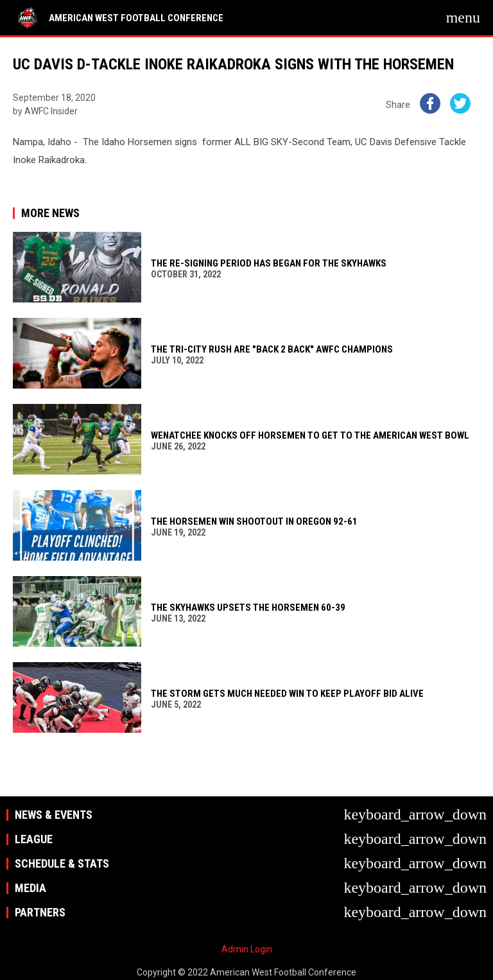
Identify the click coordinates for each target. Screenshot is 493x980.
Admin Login (247, 949)
